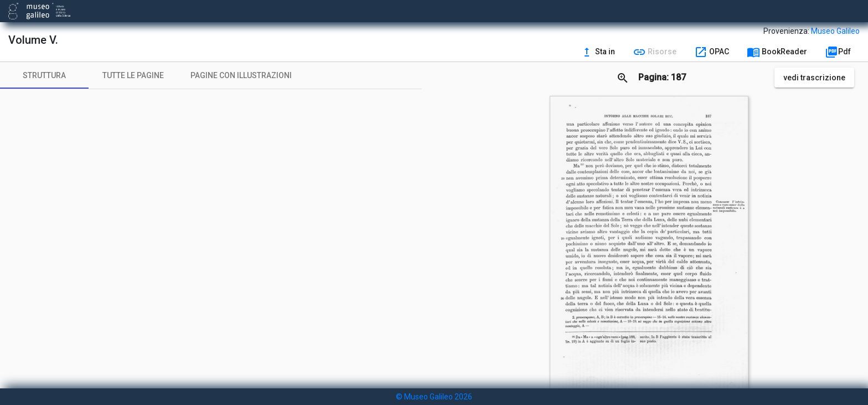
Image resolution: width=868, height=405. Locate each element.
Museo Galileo (835, 31)
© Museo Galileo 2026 (434, 397)
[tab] (44, 75)
